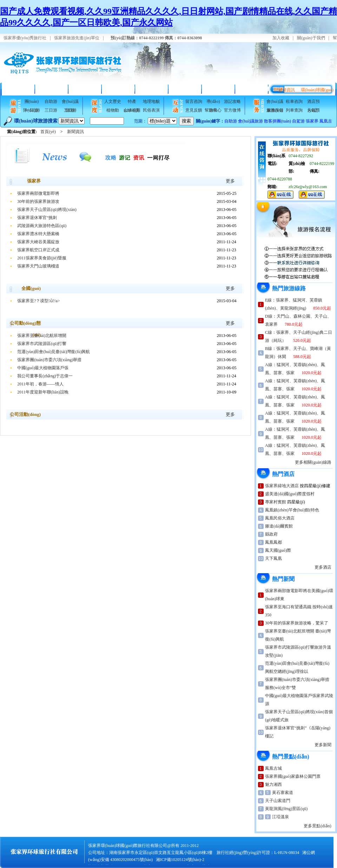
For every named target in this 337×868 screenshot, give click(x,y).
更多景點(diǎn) (317, 826)
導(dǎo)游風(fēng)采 (213, 102)
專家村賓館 (276, 502)
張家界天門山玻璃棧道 (38, 266)
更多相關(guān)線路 (313, 462)
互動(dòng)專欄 (252, 89)
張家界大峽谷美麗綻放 (38, 242)
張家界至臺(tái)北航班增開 (42, 336)
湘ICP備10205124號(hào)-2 (180, 860)
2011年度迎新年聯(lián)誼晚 (43, 392)
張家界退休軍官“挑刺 (37, 218)
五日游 (70, 110)
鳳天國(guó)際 (278, 550)
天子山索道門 (278, 801)
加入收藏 (281, 38)
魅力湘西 (273, 784)
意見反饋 (194, 110)
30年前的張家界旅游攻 (38, 201)
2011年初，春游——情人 (40, 384)
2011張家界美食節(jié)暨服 (42, 258)
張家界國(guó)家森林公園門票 (293, 776)
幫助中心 (213, 110)
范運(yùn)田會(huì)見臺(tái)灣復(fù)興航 (54, 352)
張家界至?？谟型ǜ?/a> (38, 301)
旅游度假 (275, 110)
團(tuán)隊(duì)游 (31, 102)
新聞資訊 (75, 132)
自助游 (51, 101)
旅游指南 (185, 89)
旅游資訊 (286, 90)
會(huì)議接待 (219, 89)
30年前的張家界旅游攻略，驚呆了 (297, 623)
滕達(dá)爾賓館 (279, 526)
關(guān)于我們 (311, 38)
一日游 (32, 110)
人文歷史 (113, 101)
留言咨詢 (194, 101)
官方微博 (232, 110)
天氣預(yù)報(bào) (313, 111)
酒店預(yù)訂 (313, 102)
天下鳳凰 (273, 558)
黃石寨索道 (283, 793)
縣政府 (271, 534)
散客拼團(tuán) (277, 121)
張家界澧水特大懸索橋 (38, 234)
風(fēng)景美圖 (152, 89)
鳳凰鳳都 (273, 542)
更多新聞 (323, 745)
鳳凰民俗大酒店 (280, 518)
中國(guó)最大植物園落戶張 (43, 368)
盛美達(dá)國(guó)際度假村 (290, 494)
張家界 (312, 121)
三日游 (51, 110)
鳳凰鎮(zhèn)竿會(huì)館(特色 (292, 510)
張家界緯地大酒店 (282, 486)
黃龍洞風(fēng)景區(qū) (286, 809)
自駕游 (298, 121)
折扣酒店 (85, 89)
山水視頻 (132, 110)
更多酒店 (323, 567)
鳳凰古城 (273, 768)
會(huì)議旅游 (70, 102)
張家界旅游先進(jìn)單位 (77, 38)
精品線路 (52, 89)
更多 (230, 181)
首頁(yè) (18, 89)
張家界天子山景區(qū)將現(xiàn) (47, 210)
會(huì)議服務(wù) (275, 102)
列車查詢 (294, 110)
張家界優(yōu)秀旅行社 (25, 38)
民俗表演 (151, 110)
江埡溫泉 (280, 817)
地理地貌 (151, 101)
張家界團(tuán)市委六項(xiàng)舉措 (49, 360)
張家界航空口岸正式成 (38, 250)
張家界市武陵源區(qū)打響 (42, 344)
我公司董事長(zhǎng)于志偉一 (45, 376)
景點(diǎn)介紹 (118, 89)
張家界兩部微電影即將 (38, 193)
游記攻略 (232, 101)
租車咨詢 (294, 101)
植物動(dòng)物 (113, 111)
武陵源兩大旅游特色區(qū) (42, 226)
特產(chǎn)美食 (132, 102)
